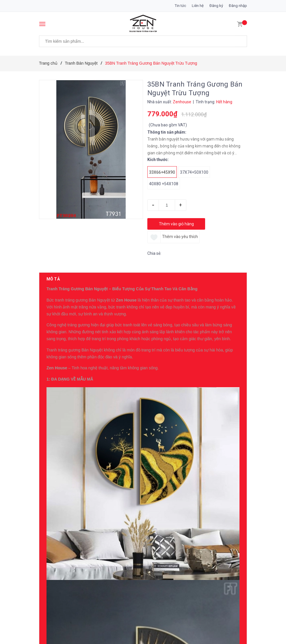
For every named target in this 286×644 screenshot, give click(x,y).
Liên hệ (198, 6)
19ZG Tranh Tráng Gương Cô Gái (101, 463)
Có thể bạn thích (66, 410)
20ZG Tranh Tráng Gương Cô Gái (101, 426)
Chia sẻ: (154, 253)
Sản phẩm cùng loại (70, 623)
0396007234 (92, 385)
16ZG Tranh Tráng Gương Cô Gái (101, 577)
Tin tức (180, 6)
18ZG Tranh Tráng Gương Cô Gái (101, 501)
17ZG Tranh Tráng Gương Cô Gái (101, 539)
